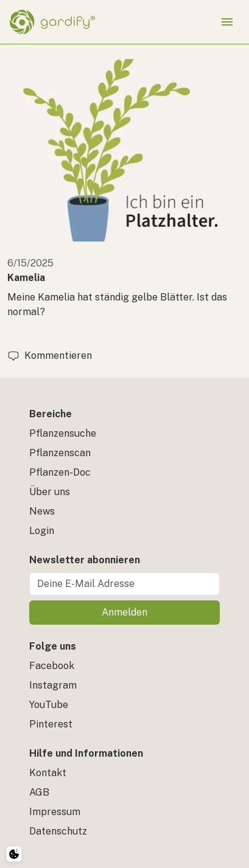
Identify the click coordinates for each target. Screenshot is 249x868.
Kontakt (48, 773)
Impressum (55, 812)
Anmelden (124, 612)
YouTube (49, 705)
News (42, 511)
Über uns (50, 492)
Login (42, 531)
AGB (39, 792)
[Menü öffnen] (227, 22)
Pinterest (51, 724)
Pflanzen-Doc (60, 472)
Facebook (52, 666)
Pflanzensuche (63, 433)
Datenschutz (58, 831)
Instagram (53, 685)
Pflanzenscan (60, 453)
